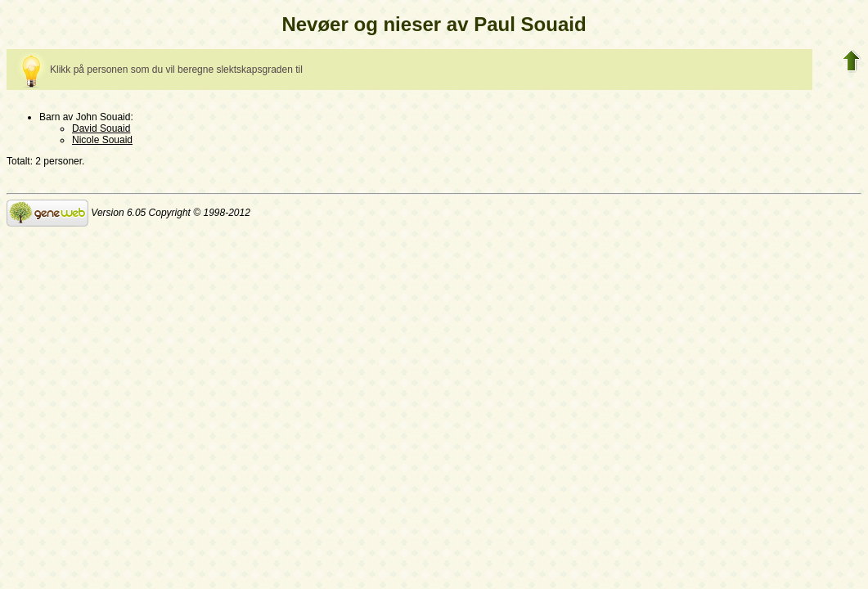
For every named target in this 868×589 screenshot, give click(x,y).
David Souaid (101, 128)
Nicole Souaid (102, 140)
